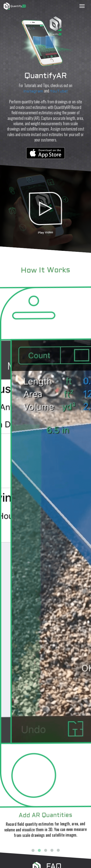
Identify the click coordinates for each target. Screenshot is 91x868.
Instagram (33, 91)
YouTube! (59, 91)
